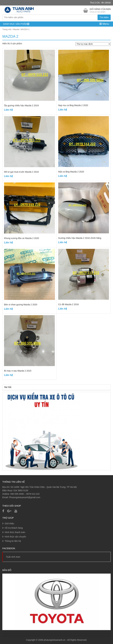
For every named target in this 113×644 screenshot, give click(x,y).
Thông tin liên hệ (13, 541)
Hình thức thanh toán (15, 532)
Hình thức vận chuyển (15, 537)
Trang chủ (7, 29)
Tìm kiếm (104, 17)
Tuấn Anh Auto (13, 557)
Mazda (16, 29)
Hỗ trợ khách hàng (14, 528)
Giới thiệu (9, 523)
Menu (104, 24)
